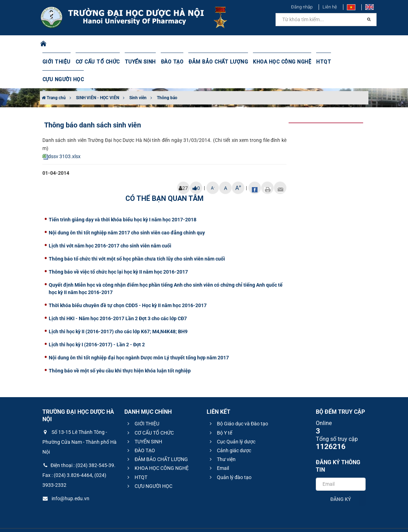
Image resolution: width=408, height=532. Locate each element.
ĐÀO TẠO (169, 62)
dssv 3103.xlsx (61, 139)
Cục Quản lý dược (232, 424)
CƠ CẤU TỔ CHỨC (96, 62)
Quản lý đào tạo (230, 460)
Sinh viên (138, 80)
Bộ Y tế (220, 415)
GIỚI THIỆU (56, 62)
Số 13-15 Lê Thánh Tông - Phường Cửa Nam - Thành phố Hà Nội (79, 424)
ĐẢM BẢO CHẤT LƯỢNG (214, 62)
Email (218, 450)
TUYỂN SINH (138, 62)
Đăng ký (341, 482)
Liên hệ (330, 7)
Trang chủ (54, 80)
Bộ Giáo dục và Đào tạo (238, 406)
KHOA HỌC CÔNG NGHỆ (276, 62)
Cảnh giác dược (229, 433)
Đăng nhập (302, 7)
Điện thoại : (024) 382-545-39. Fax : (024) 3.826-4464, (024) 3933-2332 (79, 458)
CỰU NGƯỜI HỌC (350, 62)
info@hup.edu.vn (66, 481)
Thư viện (222, 442)
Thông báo (167, 80)
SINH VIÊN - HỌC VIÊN (97, 80)
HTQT (317, 62)
